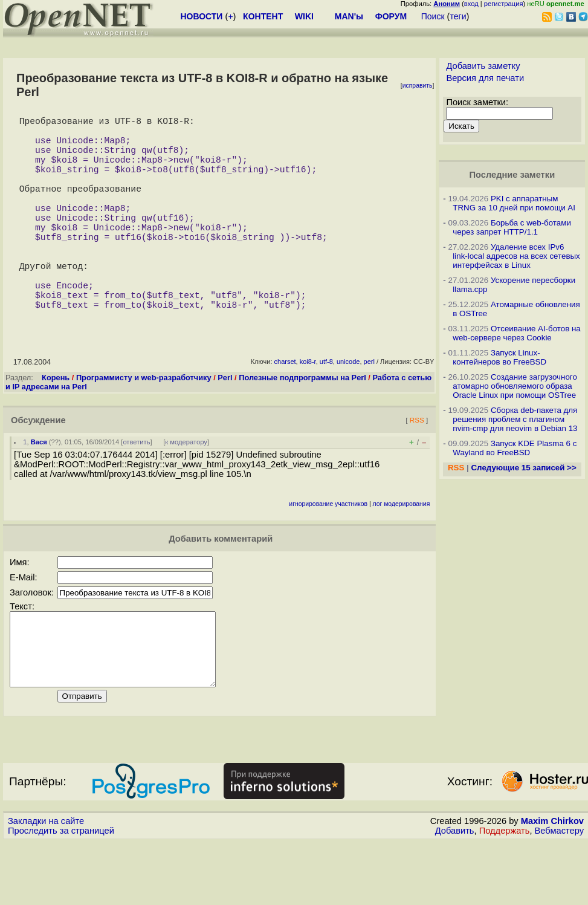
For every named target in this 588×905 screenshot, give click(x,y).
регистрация (504, 4)
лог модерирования (402, 552)
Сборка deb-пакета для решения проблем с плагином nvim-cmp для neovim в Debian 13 (515, 419)
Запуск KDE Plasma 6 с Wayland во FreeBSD (515, 448)
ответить (136, 490)
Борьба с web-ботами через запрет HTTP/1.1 (512, 227)
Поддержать (505, 894)
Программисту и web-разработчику (144, 426)
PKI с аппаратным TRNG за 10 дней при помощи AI (514, 203)
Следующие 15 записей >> (523, 468)
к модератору (186, 490)
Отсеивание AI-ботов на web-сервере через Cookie (516, 333)
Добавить (455, 894)
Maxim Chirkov (552, 884)
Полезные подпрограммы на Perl (302, 426)
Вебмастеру (559, 894)
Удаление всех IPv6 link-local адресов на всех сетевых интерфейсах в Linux (516, 256)
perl (369, 410)
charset (285, 410)
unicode (348, 410)
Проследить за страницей (61, 894)
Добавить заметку (483, 66)
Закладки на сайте (46, 884)
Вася (39, 490)
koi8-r (308, 410)
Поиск (433, 16)
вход (471, 4)
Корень (56, 426)
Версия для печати (485, 78)
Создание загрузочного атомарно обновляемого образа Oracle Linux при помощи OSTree (515, 386)
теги (458, 16)
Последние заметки (512, 175)
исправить (418, 86)
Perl (225, 426)
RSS (417, 468)
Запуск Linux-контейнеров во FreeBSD (499, 357)
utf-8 (326, 410)
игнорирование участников (328, 552)
